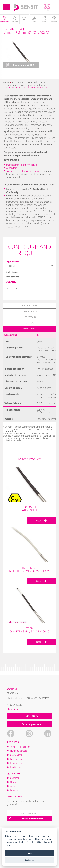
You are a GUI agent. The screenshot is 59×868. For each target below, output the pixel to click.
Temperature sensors (20, 747)
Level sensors (17, 759)
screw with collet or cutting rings (23, 171)
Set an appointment (32, 724)
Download (30, 323)
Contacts (14, 778)
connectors (12, 168)
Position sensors (18, 767)
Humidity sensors (19, 751)
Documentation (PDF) (20, 65)
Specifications (30, 329)
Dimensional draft (29, 305)
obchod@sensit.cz (16, 709)
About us (15, 786)
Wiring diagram (30, 311)
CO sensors (16, 755)
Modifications (29, 317)
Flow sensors (17, 763)
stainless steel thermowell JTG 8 (22, 165)
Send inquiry (32, 716)
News (13, 782)
